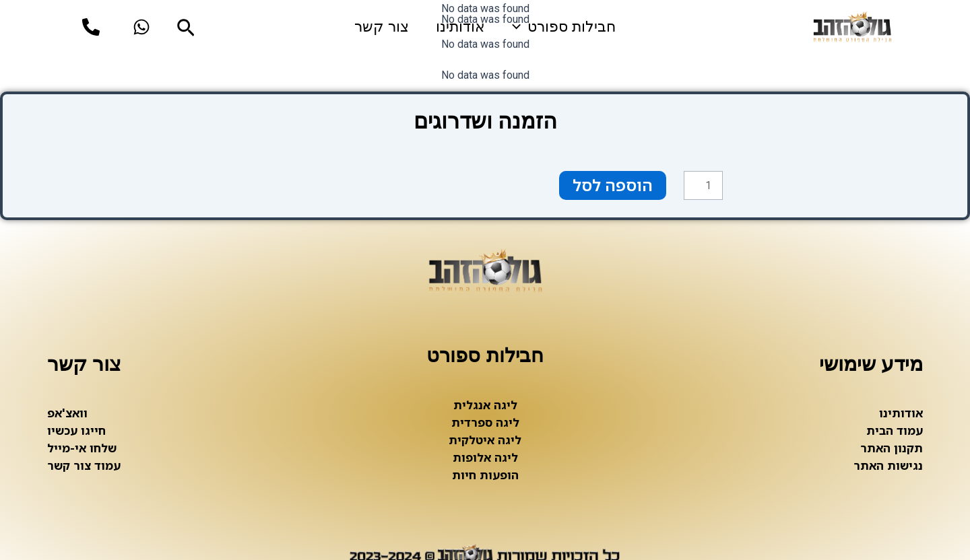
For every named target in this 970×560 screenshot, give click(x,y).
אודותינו (460, 27)
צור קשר (382, 27)
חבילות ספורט (564, 27)
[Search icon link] (185, 30)
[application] (520, 27)
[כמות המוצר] (703, 186)
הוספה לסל (613, 185)
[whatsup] (141, 27)
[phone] (91, 27)
